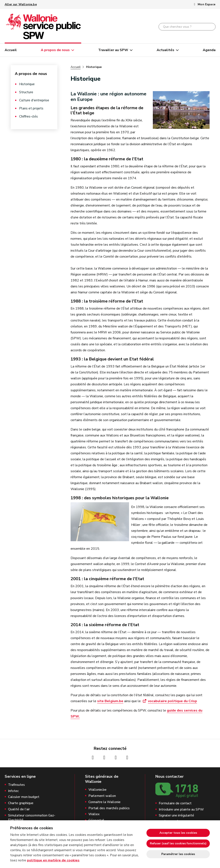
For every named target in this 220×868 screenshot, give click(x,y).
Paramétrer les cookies (178, 854)
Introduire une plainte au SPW (181, 810)
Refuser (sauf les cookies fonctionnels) (178, 843)
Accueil (11, 50)
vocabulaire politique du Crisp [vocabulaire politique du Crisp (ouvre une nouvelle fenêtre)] (172, 701)
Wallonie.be (97, 790)
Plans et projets (31, 108)
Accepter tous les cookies (178, 833)
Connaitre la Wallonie (104, 802)
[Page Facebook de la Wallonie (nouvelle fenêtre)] (93, 758)
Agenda (209, 50)
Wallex (94, 814)
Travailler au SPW (113, 50)
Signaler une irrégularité (176, 816)
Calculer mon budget (24, 797)
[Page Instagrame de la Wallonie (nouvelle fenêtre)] (104, 758)
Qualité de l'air (19, 809)
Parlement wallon (102, 796)
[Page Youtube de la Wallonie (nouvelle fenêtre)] (116, 758)
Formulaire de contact (175, 803)
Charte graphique (21, 803)
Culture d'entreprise (34, 100)
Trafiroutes (16, 785)
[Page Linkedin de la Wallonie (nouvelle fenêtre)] (127, 758)
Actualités (165, 50)
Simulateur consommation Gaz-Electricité (32, 818)
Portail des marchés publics (109, 808)
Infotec (13, 791)
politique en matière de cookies (53, 860)
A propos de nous (55, 50)
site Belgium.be (110, 701)
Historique (27, 84)
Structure (26, 92)
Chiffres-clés (28, 116)
